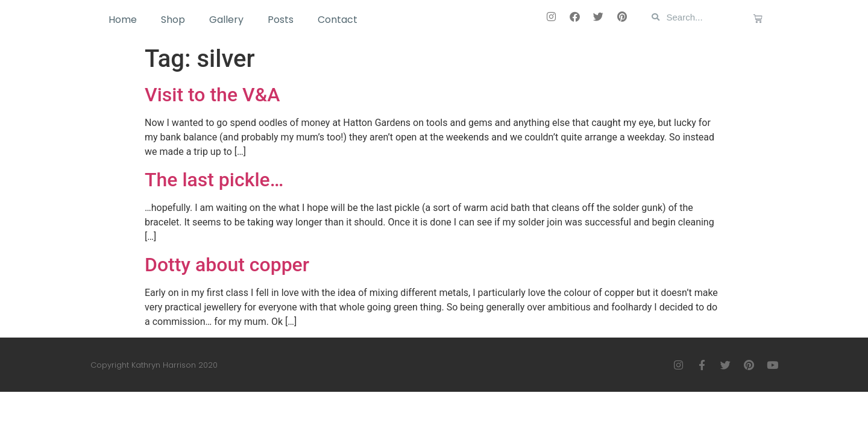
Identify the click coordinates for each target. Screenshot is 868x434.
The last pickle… (214, 180)
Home (123, 20)
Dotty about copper (227, 265)
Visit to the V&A (212, 95)
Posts (281, 20)
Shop (173, 20)
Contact (338, 20)
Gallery (226, 20)
